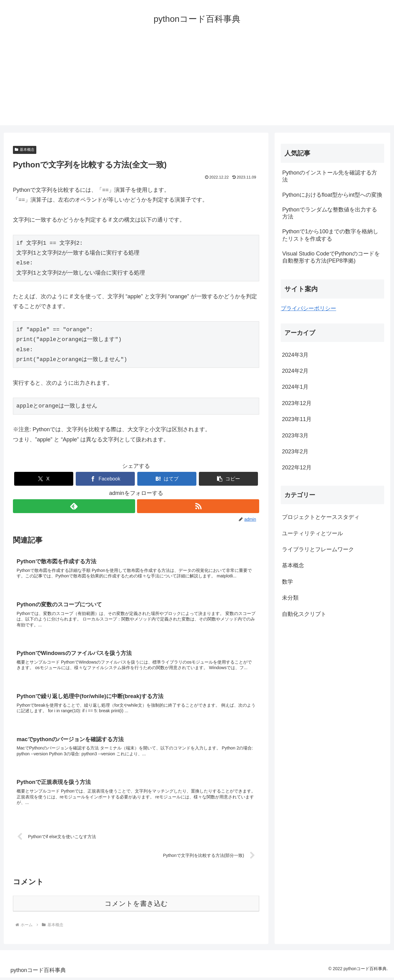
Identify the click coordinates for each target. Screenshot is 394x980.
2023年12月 (297, 403)
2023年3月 (295, 436)
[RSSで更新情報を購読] (198, 506)
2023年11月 (297, 419)
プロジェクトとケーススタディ (321, 517)
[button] (228, 479)
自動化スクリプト (304, 614)
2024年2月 (295, 371)
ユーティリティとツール (312, 533)
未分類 (290, 598)
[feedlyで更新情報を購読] (74, 506)
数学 (287, 582)
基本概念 (25, 150)
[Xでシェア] (44, 479)
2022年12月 (297, 468)
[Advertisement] (197, 82)
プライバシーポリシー (308, 308)
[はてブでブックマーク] (167, 479)
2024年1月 (295, 387)
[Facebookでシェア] (105, 479)
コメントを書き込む (136, 906)
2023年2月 (295, 452)
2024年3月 (295, 355)
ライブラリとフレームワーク (318, 549)
